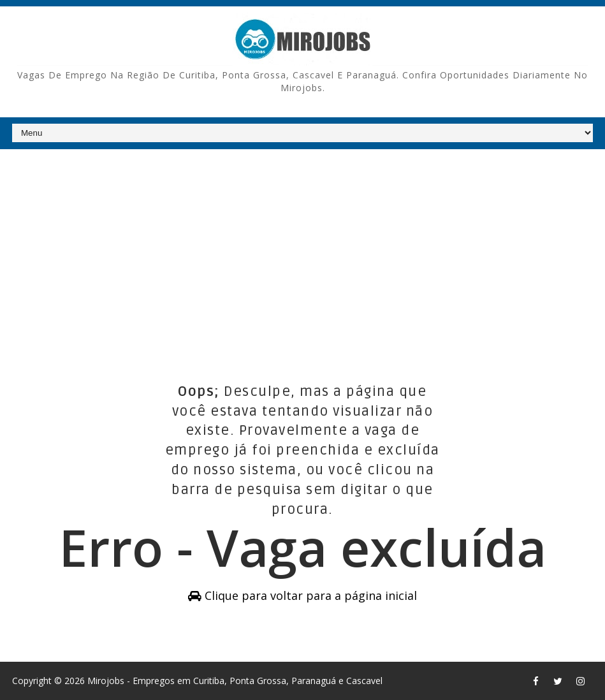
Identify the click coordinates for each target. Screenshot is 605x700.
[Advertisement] (302, 248)
